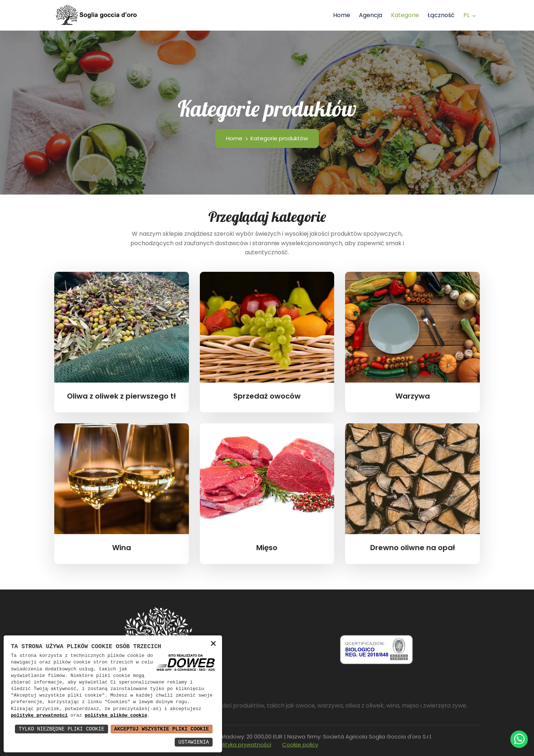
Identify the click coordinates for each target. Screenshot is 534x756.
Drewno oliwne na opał (413, 548)
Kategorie (405, 15)
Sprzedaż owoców (267, 396)
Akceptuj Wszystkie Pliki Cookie (162, 729)
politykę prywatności (39, 716)
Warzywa (413, 396)
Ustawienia (194, 742)
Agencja (371, 15)
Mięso (267, 548)
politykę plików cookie (116, 716)
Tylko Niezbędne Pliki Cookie (61, 729)
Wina (122, 548)
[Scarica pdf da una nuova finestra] (376, 649)
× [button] (213, 644)
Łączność (441, 15)
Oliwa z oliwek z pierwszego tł (121, 396)
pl (466, 15)
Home (342, 15)
